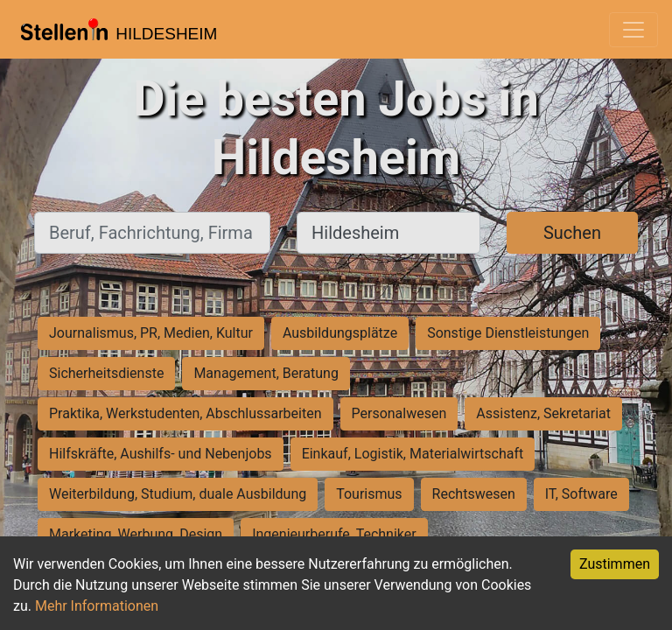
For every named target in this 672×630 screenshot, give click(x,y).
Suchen (572, 233)
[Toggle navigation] (633, 30)
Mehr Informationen (97, 606)
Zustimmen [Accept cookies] (615, 564)
